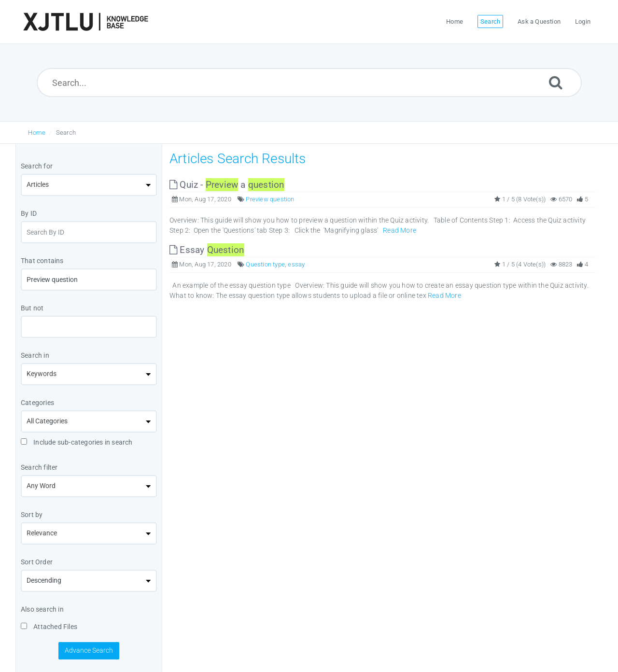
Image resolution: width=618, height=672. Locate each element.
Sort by (32, 515)
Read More (400, 230)
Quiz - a (227, 185)
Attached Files (49, 627)
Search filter (39, 467)
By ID (29, 213)
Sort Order (37, 562)
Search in (35, 355)
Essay (207, 250)
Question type (265, 264)
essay (296, 264)
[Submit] (556, 82)
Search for (37, 166)
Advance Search (89, 650)
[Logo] (85, 22)
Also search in (42, 609)
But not (32, 308)
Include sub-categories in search (77, 442)
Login (583, 21)
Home (37, 133)
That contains (42, 261)
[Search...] (309, 83)
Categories (37, 403)
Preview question (270, 199)
